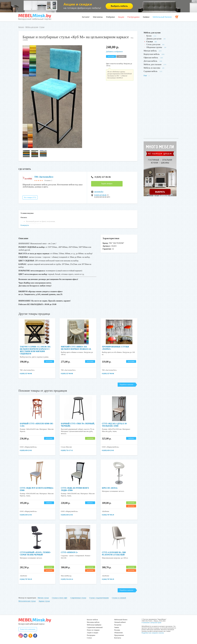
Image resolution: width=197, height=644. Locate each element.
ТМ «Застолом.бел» (44, 177)
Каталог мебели (92, 620)
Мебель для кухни (32, 27)
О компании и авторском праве (151, 622)
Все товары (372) (30, 197)
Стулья (42, 27)
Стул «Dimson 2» (69, 552)
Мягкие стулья (43, 598)
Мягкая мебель (150, 51)
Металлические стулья (27, 601)
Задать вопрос (107, 184)
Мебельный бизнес (162, 17)
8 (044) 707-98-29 (108, 515)
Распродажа (133, 17)
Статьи (89, 638)
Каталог (86, 17)
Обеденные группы (154, 47)
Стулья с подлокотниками (99, 598)
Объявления (118, 633)
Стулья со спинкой (119, 598)
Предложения (119, 635)
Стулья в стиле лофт (60, 598)
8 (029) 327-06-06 (101, 177)
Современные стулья (78, 598)
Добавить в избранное (114, 51)
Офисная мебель (151, 58)
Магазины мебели (93, 622)
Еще (147, 75)
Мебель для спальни (153, 64)
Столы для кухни (153, 44)
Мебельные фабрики (94, 625)
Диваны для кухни (154, 39)
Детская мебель (150, 61)
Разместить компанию (28, 629)
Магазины (98, 17)
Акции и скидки (92, 633)
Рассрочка (118, 625)
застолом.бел (99, 192)
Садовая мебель (151, 71)
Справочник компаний (95, 627)
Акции (121, 17)
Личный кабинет (120, 622)
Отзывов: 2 (48, 180)
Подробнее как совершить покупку (153, 633)
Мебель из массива (152, 68)
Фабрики (110, 17)
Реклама (117, 630)
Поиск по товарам (93, 630)
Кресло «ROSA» (110, 488)
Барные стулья (44, 601)
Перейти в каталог (126, 384)
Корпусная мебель (152, 54)
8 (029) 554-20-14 (67, 579)
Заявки (146, 17)
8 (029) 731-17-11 (67, 450)
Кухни (149, 36)
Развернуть (25, 225)
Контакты (118, 638)
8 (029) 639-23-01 (26, 450)
